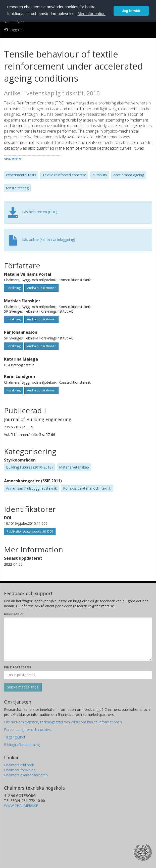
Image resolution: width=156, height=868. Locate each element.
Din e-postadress (18, 667)
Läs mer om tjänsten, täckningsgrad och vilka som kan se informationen (63, 722)
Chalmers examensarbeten (26, 775)
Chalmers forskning (20, 770)
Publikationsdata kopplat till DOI (30, 531)
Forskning (14, 288)
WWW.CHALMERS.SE (21, 806)
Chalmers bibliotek (19, 765)
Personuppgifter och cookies (27, 730)
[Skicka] (23, 687)
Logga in (13, 30)
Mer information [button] (92, 14)
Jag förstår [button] (131, 11)
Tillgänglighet (15, 737)
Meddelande (14, 614)
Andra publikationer (41, 288)
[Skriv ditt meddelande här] (78, 639)
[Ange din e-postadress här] (78, 675)
